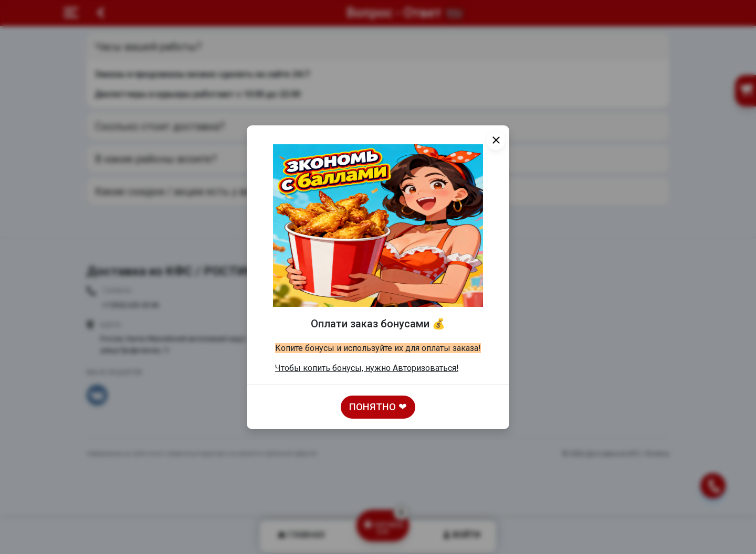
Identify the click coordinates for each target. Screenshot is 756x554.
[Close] (496, 141)
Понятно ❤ (378, 407)
